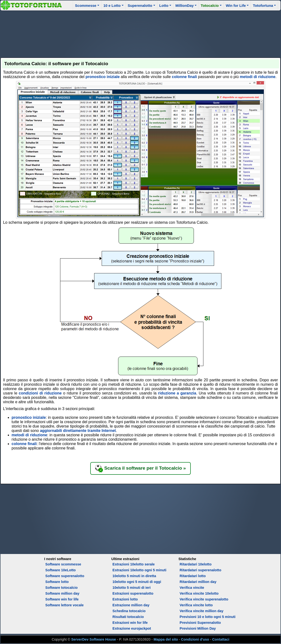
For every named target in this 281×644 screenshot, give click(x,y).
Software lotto (57, 582)
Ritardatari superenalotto (200, 570)
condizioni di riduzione (40, 393)
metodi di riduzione (258, 77)
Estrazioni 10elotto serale (134, 564)
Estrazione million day (131, 605)
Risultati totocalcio (128, 617)
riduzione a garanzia (177, 393)
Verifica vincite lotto (196, 605)
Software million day (62, 593)
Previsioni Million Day (198, 628)
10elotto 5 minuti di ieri (131, 588)
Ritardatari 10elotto (195, 564)
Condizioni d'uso (195, 639)
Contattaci (221, 639)
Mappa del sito (166, 639)
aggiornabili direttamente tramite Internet (78, 431)
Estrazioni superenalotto (133, 593)
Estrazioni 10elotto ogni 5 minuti (139, 570)
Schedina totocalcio (129, 611)
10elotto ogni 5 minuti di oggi (137, 582)
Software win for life (62, 599)
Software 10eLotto (60, 570)
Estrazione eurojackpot (132, 628)
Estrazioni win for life (130, 623)
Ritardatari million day (198, 582)
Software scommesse (63, 564)
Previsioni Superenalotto (200, 623)
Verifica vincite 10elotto (199, 593)
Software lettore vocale (64, 605)
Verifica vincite (192, 588)
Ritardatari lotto (193, 576)
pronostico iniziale (102, 77)
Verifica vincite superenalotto (204, 599)
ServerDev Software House (94, 639)
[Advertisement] (141, 33)
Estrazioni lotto (125, 599)
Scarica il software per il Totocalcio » (140, 468)
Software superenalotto (65, 576)
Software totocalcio (61, 588)
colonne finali (184, 77)
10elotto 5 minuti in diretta (134, 576)
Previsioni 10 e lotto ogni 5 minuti (207, 617)
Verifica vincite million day (201, 611)
